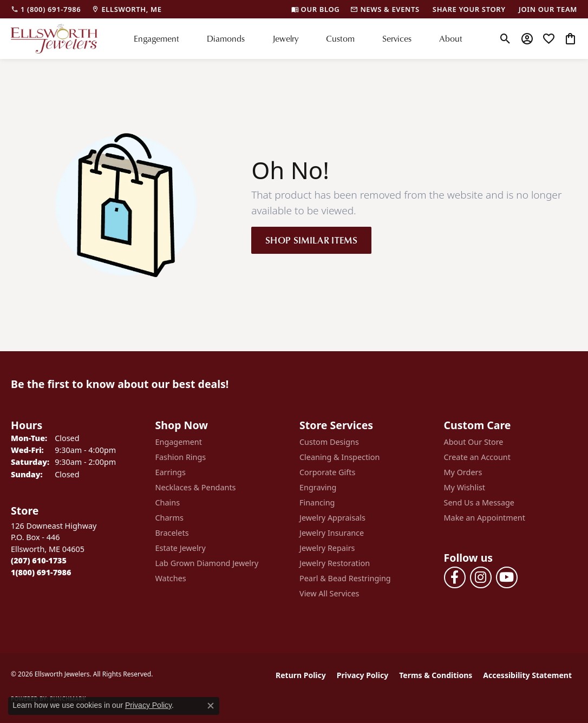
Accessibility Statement (527, 675)
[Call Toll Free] (41, 572)
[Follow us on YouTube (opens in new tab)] (507, 577)
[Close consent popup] (211, 706)
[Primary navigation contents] (298, 39)
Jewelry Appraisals (332, 518)
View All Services (329, 593)
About (451, 38)
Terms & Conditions (436, 675)
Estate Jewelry (181, 548)
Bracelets (172, 533)
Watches (171, 578)
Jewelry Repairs (327, 548)
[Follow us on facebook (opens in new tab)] (455, 577)
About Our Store (474, 442)
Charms (169, 518)
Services (397, 38)
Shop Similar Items (311, 240)
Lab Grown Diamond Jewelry (207, 563)
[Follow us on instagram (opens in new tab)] (481, 577)
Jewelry (285, 38)
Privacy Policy (362, 675)
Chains (168, 502)
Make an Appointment (485, 518)
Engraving (318, 487)
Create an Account (477, 457)
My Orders (463, 472)
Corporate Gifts (327, 472)
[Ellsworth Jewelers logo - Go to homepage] (54, 39)
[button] (505, 38)
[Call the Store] (39, 560)
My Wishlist (465, 487)
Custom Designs (329, 442)
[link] (46, 9)
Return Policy (301, 675)
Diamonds (226, 38)
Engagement (156, 38)
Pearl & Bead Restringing (345, 578)
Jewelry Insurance (332, 533)
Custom (340, 38)
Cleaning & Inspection (339, 457)
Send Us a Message (479, 502)
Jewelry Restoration (335, 563)
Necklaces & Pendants (196, 487)
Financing (317, 502)
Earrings (171, 472)
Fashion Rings (181, 457)
